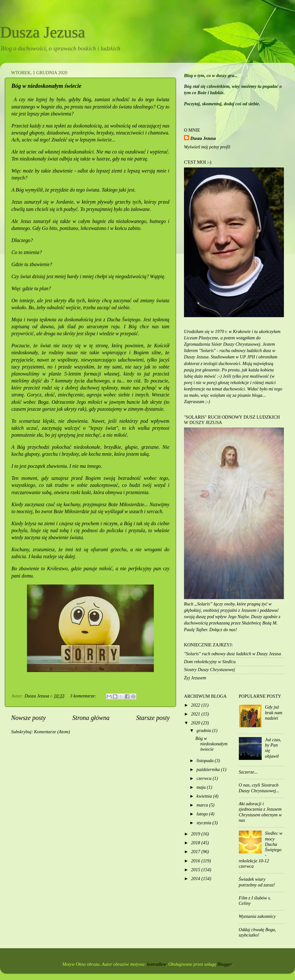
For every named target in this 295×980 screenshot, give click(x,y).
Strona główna (91, 718)
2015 (196, 870)
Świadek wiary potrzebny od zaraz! (257, 882)
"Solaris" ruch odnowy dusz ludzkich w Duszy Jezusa (233, 654)
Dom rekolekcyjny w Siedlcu (210, 662)
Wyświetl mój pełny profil (207, 147)
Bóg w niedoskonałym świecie (46, 86)
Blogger (224, 964)
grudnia (204, 730)
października (209, 769)
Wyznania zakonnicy (257, 916)
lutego (203, 814)
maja (202, 787)
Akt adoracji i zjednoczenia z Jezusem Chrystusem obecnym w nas (260, 812)
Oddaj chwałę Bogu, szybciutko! (258, 932)
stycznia (205, 823)
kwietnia (205, 796)
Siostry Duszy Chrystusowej (210, 670)
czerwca (205, 778)
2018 (196, 843)
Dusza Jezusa (43, 32)
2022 (196, 705)
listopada (206, 761)
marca (203, 805)
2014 (196, 879)
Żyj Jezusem (195, 678)
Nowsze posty (28, 718)
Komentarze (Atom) (52, 732)
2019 (196, 834)
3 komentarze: (84, 696)
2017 (196, 852)
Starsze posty (153, 718)
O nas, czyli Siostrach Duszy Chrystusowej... (259, 788)
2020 (196, 723)
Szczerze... (248, 772)
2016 (196, 861)
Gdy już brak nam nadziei (274, 712)
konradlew (157, 964)
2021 (196, 714)
